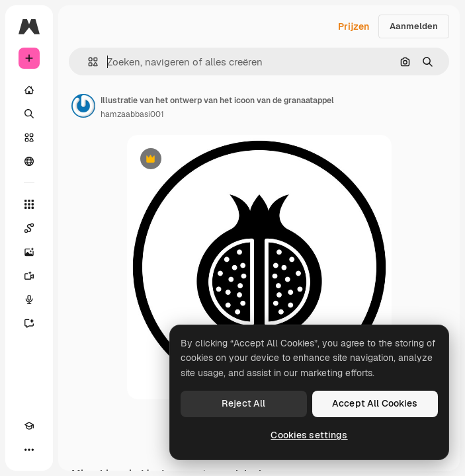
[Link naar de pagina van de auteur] (83, 106)
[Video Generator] (29, 276)
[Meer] (29, 450)
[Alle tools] (29, 204)
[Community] (29, 161)
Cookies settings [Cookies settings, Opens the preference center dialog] (309, 435)
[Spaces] (29, 228)
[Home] (29, 90)
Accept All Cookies (375, 403)
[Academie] (29, 426)
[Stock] (29, 138)
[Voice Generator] (29, 299)
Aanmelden (414, 26)
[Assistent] (29, 323)
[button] (88, 62)
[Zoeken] (29, 114)
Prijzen (354, 26)
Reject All (243, 403)
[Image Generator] (29, 252)
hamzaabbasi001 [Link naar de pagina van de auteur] (132, 114)
